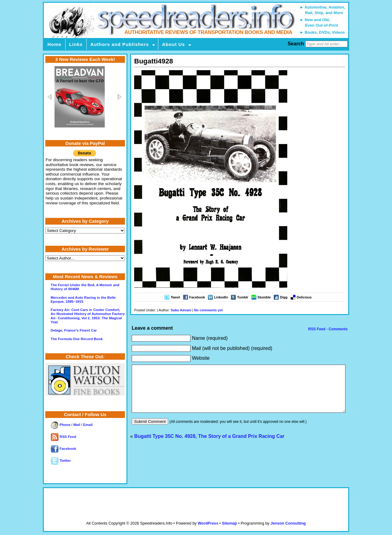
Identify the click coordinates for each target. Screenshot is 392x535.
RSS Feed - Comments (327, 329)
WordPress (208, 523)
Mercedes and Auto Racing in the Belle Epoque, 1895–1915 (83, 300)
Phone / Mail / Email (72, 425)
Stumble (264, 297)
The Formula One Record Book (77, 339)
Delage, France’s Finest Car (74, 330)
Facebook (197, 297)
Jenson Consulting (288, 523)
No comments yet (208, 310)
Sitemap (229, 523)
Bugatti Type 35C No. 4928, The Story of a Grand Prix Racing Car (209, 445)
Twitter (61, 461)
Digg (284, 297)
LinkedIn (221, 297)
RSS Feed (63, 437)
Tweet (175, 297)
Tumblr (243, 297)
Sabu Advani (181, 310)
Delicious (304, 297)
